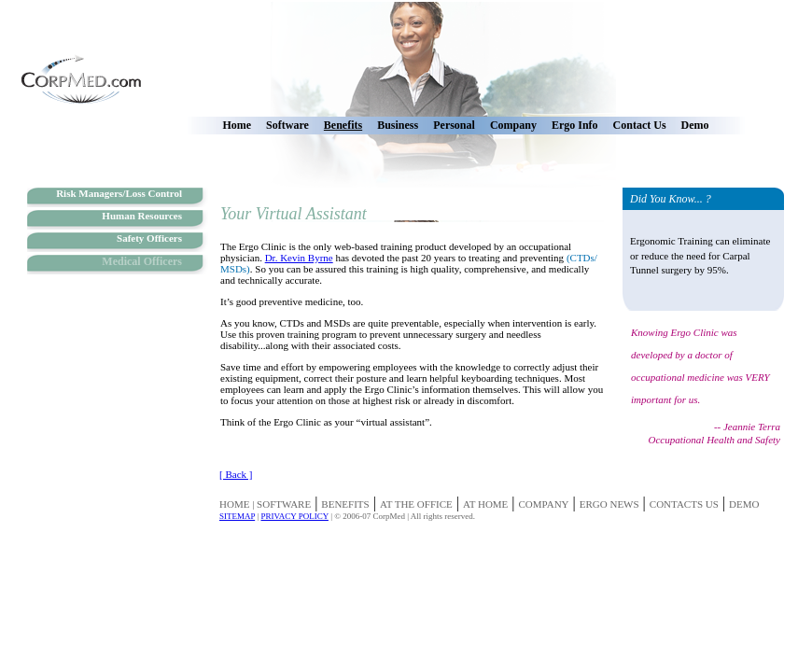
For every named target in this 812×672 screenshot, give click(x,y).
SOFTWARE (284, 504)
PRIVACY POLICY (294, 516)
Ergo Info (575, 125)
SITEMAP (237, 516)
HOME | (238, 504)
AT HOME (485, 504)
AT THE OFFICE (416, 504)
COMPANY (544, 504)
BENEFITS (345, 504)
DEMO (744, 504)
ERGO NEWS (609, 504)
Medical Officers (142, 261)
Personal (454, 125)
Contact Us (640, 125)
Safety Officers (149, 238)
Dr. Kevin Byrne (299, 258)
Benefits (343, 125)
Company (513, 125)
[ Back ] (236, 474)
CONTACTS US (684, 504)
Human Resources (142, 216)
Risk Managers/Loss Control (119, 193)
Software (287, 125)
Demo (695, 125)
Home (237, 125)
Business (398, 125)
